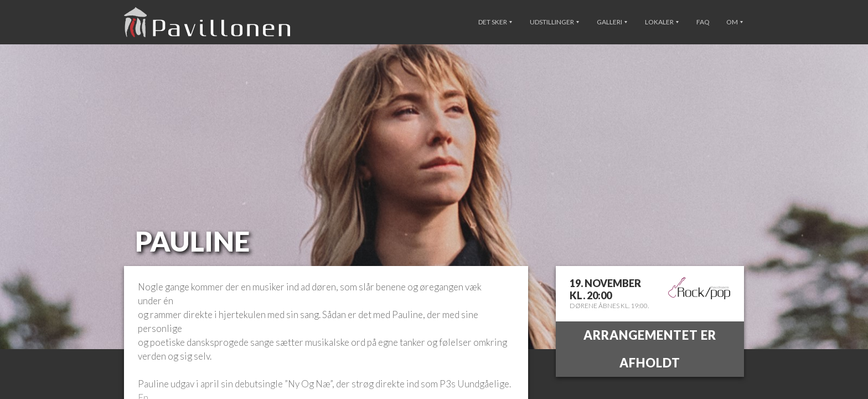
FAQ (703, 22)
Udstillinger (554, 22)
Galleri (612, 22)
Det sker (495, 22)
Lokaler (662, 22)
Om (735, 22)
